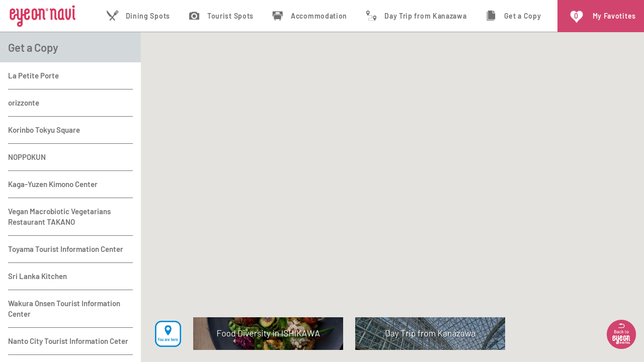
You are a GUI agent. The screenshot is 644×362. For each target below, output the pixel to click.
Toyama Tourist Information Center (66, 249)
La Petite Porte (33, 75)
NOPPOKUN (27, 157)
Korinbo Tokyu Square (44, 130)
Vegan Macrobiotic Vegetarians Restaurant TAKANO (59, 216)
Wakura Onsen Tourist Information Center (64, 308)
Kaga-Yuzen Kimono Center (53, 184)
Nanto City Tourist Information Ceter (68, 341)
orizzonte (24, 103)
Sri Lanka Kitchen (37, 276)
